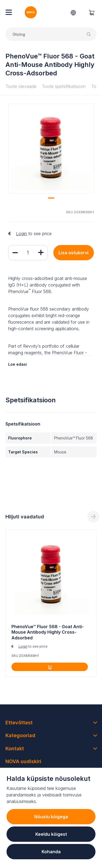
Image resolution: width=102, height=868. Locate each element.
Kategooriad (20, 735)
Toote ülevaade (21, 86)
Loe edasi (18, 364)
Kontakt (15, 749)
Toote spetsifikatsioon (64, 86)
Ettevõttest (19, 723)
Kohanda (51, 852)
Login (21, 234)
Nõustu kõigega (51, 817)
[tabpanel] (51, 149)
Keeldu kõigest (51, 834)
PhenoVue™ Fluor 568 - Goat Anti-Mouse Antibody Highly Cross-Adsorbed (48, 632)
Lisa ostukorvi (73, 253)
